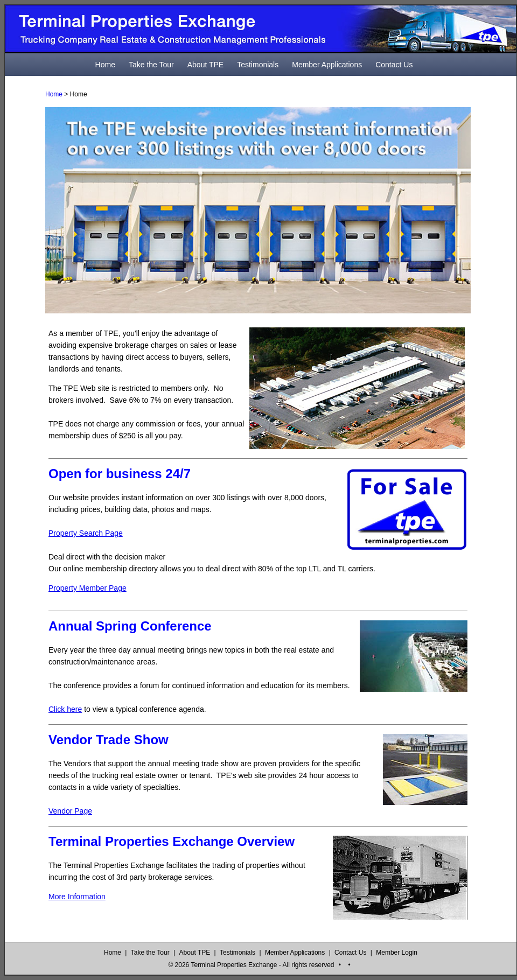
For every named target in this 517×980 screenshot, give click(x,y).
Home (105, 65)
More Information (77, 897)
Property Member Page (88, 588)
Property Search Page (86, 533)
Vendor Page (70, 811)
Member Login (397, 953)
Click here (65, 709)
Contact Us (394, 65)
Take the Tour (151, 65)
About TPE (205, 65)
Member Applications (327, 65)
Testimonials (258, 65)
